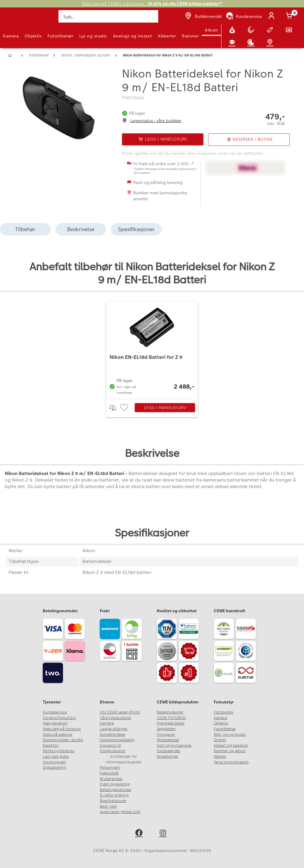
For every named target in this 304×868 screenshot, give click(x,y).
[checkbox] (125, 408)
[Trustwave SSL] (190, 630)
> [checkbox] (115, 408)
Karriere (107, 723)
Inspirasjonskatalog (117, 740)
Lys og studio (93, 36)
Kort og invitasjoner (174, 746)
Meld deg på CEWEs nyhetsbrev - (152, 4)
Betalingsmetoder (115, 790)
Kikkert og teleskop (231, 746)
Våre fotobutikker (115, 718)
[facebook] (140, 834)
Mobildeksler (168, 740)
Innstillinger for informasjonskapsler (124, 759)
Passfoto (51, 746)
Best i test (108, 807)
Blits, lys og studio (230, 735)
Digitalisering (54, 768)
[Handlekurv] (290, 16)
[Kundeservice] (244, 16)
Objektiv (33, 36)
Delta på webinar (58, 735)
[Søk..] (108, 16)
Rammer (190, 36)
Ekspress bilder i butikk (63, 740)
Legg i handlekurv (165, 408)
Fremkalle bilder (171, 723)
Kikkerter (167, 36)
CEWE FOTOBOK (171, 718)
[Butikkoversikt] (203, 16)
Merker (220, 757)
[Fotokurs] (233, 42)
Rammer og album (230, 751)
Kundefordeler (113, 735)
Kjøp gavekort (55, 723)
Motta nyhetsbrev (59, 751)
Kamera (11, 36)
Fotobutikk (224, 712)
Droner (220, 740)
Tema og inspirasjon (231, 762)
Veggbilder (166, 729)
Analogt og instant (133, 36)
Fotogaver (166, 735)
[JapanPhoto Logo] (17, 20)
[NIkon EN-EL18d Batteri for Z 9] (152, 349)
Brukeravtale (111, 779)
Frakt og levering (115, 784)
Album (212, 30)
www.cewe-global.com (120, 812)
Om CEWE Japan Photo (120, 712)
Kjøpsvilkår (109, 773)
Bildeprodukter (170, 712)
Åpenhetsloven (113, 801)
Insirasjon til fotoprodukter (113, 748)
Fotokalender (169, 751)
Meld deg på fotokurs (62, 729)
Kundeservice (55, 712)
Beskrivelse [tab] (81, 229)
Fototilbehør (60, 36)
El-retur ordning (114, 795)
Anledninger (168, 757)
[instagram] (164, 834)
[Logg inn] (273, 16)
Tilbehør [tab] (25, 229)
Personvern (110, 768)
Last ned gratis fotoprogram (56, 759)
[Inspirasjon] (252, 42)
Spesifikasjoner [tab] (136, 229)
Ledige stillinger (114, 729)
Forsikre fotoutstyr (60, 718)
